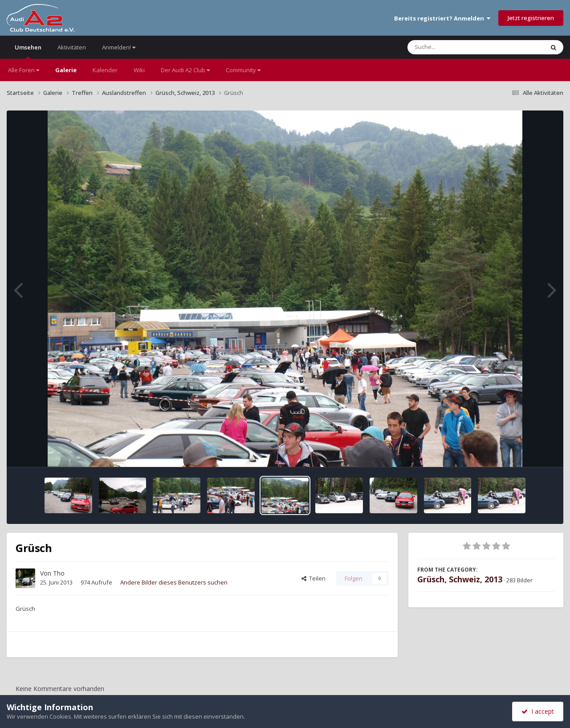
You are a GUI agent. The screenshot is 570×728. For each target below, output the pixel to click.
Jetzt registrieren (531, 18)
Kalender (105, 70)
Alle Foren (24, 70)
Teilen (313, 578)
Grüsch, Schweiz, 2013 (460, 579)
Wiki (139, 70)
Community (243, 70)
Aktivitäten (72, 47)
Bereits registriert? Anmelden (442, 18)
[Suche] (458, 47)
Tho (59, 573)
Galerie (66, 70)
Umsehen (28, 51)
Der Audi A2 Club (185, 70)
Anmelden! (119, 47)
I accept (538, 711)
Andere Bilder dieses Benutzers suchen (174, 582)
